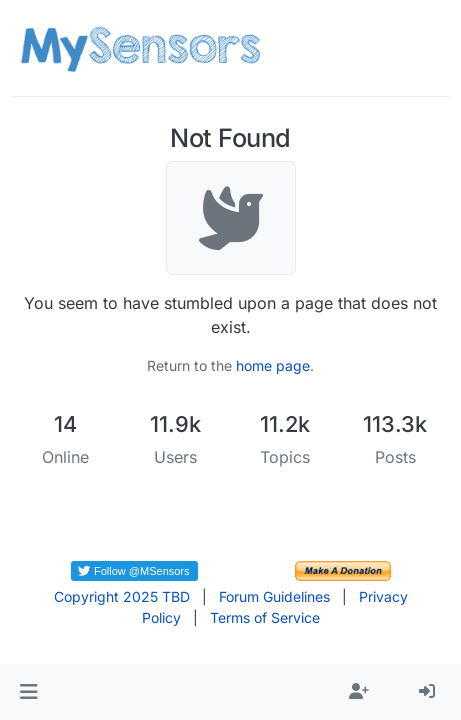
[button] (28, 692)
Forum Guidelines (274, 596)
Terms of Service (265, 617)
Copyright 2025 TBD (122, 596)
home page (273, 365)
